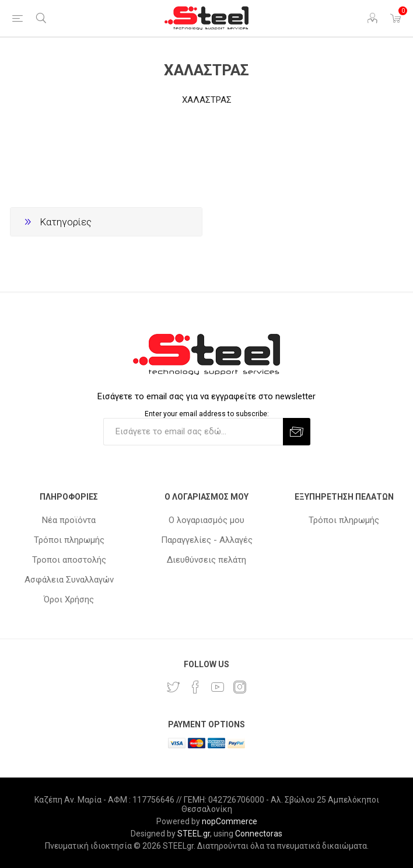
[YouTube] (218, 687)
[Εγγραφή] (193, 432)
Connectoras (259, 834)
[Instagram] (240, 687)
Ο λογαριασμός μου (206, 520)
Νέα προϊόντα (69, 520)
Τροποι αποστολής (69, 560)
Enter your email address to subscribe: (207, 414)
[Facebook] (195, 687)
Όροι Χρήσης (69, 599)
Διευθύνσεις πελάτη (206, 560)
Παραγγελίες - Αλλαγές (207, 540)
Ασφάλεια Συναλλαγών (69, 580)
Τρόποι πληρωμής (69, 540)
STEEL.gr (194, 834)
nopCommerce (230, 821)
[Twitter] (173, 687)
